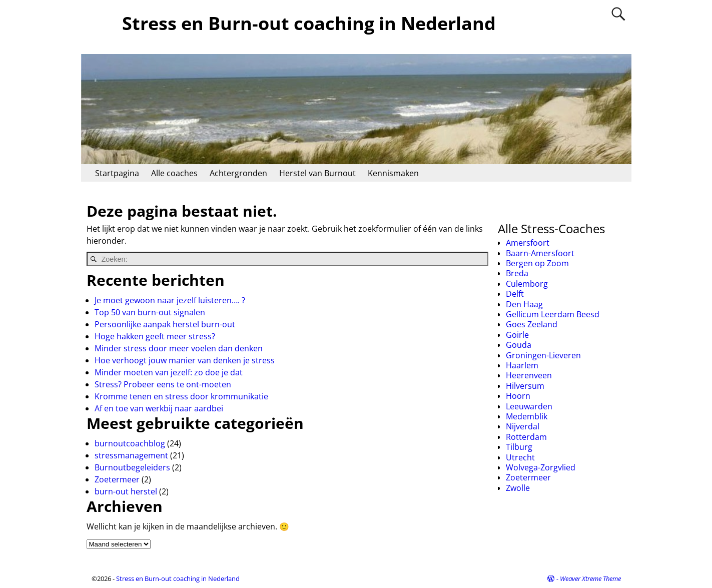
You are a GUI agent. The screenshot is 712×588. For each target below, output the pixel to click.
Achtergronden (238, 173)
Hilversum (525, 386)
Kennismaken (393, 173)
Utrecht (520, 457)
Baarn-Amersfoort (540, 253)
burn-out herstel (126, 491)
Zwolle (518, 488)
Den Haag (524, 304)
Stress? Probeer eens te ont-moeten (163, 384)
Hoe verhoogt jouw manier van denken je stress (185, 360)
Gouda (519, 345)
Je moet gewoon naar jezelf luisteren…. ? (170, 300)
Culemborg (527, 284)
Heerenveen (529, 375)
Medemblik (527, 416)
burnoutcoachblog (130, 443)
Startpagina (117, 173)
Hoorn (518, 396)
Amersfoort (528, 243)
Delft (515, 294)
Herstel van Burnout (317, 173)
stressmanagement (131, 455)
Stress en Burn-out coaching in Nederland (309, 23)
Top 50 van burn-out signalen (150, 312)
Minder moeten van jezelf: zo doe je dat (169, 372)
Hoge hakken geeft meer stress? (155, 336)
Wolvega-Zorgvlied (541, 467)
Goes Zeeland (532, 324)
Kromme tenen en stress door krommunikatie (181, 396)
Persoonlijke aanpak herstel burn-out (165, 324)
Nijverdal (523, 426)
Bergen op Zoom (537, 263)
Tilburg (519, 447)
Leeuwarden (529, 406)
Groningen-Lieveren (543, 355)
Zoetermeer (117, 479)
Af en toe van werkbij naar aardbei (159, 408)
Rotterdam (526, 437)
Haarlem (522, 365)
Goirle (517, 335)
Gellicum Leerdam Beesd (553, 314)
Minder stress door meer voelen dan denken (179, 348)
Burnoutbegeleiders (132, 467)
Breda (517, 273)
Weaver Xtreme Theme (590, 578)
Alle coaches (174, 173)
